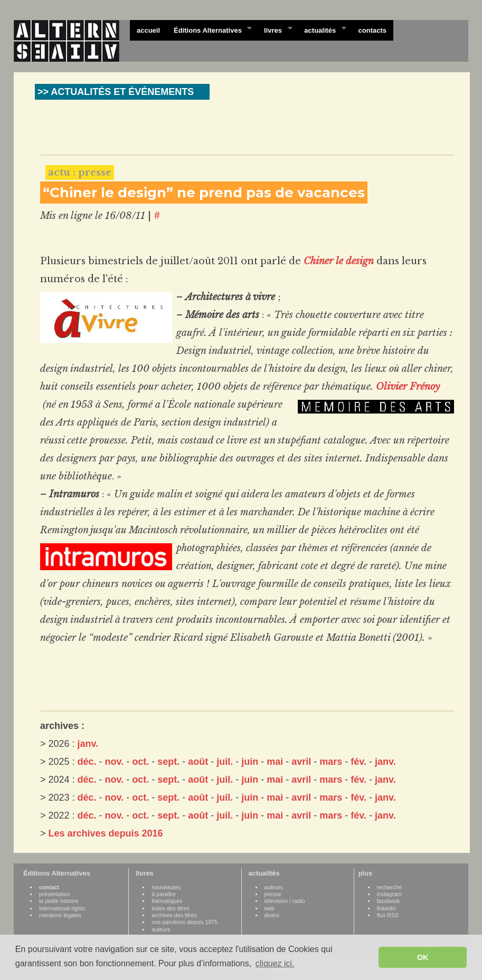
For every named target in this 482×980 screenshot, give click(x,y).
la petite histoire (59, 901)
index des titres (171, 908)
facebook (388, 901)
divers (272, 915)
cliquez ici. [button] (275, 963)
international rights (62, 908)
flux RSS (388, 915)
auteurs (161, 929)
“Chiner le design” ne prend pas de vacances (204, 193)
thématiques (167, 901)
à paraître (164, 894)
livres (275, 30)
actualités (322, 30)
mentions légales (60, 915)
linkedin (386, 908)
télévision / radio (285, 901)
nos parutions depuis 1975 (185, 922)
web (270, 908)
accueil (148, 30)
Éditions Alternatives (209, 30)
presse (273, 894)
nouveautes (166, 887)
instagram (389, 894)
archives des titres (174, 915)
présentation (55, 894)
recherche (389, 887)
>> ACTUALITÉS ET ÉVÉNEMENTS (116, 92)
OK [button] (423, 957)
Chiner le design (339, 261)
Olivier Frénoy (408, 387)
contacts (372, 30)
